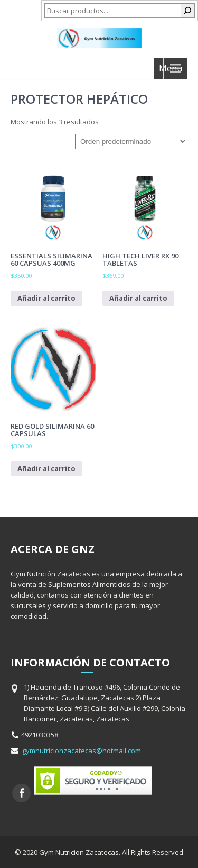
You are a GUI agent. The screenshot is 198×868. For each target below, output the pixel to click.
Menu (171, 68)
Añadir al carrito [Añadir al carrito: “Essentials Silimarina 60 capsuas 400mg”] (46, 298)
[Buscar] (187, 11)
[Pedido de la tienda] (131, 142)
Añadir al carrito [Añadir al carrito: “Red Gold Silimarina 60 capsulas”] (46, 468)
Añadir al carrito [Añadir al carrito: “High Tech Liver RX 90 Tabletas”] (138, 298)
